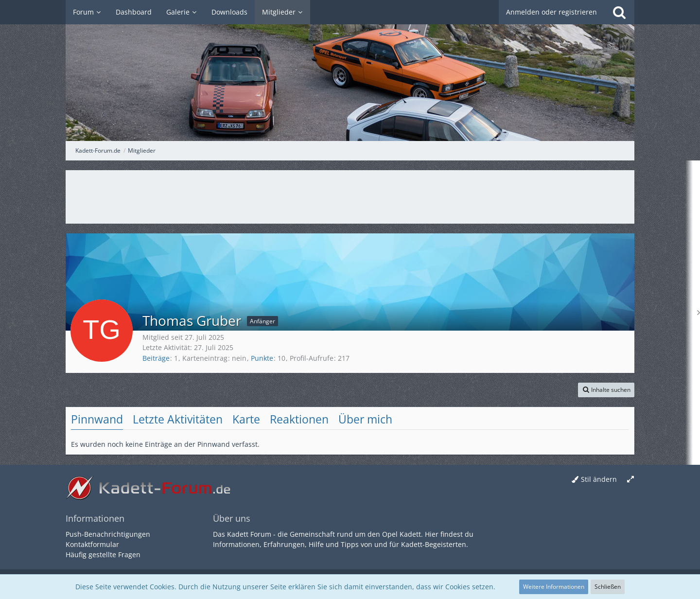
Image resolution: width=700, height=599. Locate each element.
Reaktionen (299, 419)
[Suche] (619, 12)
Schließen (608, 587)
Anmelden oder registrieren (551, 12)
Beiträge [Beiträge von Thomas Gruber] (156, 358)
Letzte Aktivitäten (178, 419)
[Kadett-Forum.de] (350, 70)
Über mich (365, 419)
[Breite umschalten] (630, 480)
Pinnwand (97, 419)
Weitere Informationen (554, 587)
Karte (246, 419)
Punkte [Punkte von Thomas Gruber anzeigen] (262, 358)
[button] (606, 390)
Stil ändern (599, 479)
